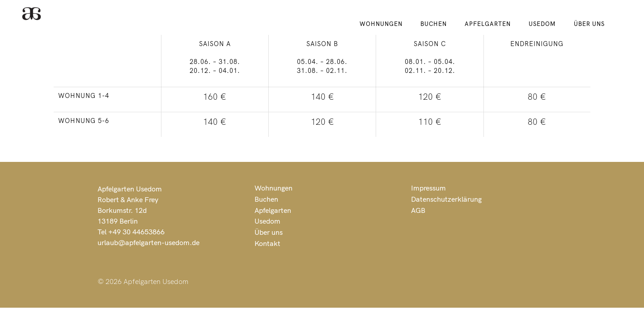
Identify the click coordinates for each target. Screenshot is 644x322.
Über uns (589, 24)
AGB (418, 210)
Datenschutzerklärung (446, 199)
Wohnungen (381, 24)
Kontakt (267, 243)
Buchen (434, 24)
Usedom (542, 24)
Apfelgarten (488, 24)
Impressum (428, 188)
